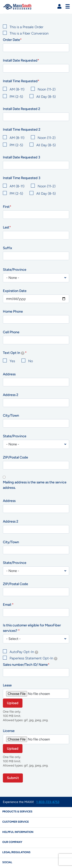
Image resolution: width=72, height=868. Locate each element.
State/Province (15, 270)
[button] (59, 6)
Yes (12, 361)
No (31, 361)
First (6, 207)
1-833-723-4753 (48, 802)
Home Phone (13, 311)
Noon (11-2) (47, 89)
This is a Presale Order (26, 27)
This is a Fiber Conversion (29, 33)
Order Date (11, 40)
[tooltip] (23, 353)
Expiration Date (15, 291)
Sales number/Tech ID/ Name (25, 665)
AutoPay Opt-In (24, 652)
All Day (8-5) (46, 97)
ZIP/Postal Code (15, 457)
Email (7, 605)
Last (6, 227)
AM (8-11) (17, 89)
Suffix (7, 248)
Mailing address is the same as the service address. (35, 485)
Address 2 (11, 395)
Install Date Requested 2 (22, 109)
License (9, 731)
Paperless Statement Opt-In (34, 658)
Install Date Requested (20, 60)
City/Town (11, 415)
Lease (7, 685)
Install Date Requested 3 (22, 157)
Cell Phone (11, 332)
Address (9, 374)
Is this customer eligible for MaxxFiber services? (32, 628)
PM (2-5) (16, 97)
